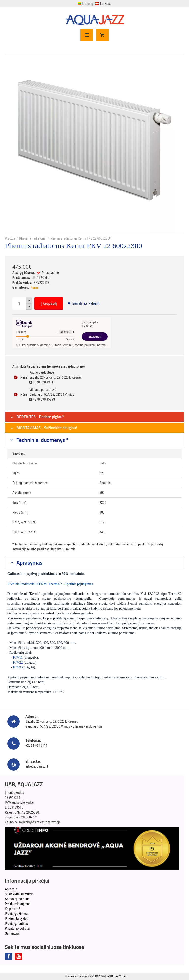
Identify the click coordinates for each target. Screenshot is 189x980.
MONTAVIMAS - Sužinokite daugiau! (43, 428)
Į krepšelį (49, 303)
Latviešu (103, 4)
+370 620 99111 (36, 746)
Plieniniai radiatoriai (33, 238)
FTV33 (18, 667)
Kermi (35, 287)
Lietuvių (85, 4)
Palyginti (94, 303)
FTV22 (18, 662)
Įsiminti (77, 303)
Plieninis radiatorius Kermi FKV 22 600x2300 (81, 238)
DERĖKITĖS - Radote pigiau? (37, 417)
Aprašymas (29, 563)
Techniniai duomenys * (42, 440)
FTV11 (18, 658)
